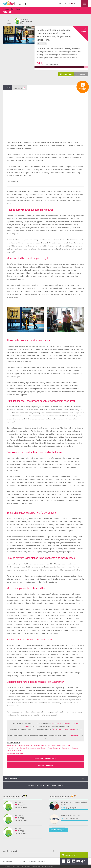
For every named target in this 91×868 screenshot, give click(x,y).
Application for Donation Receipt (65, 730)
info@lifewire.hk (72, 736)
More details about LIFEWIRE (16, 754)
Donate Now (71, 855)
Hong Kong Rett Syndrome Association (65, 724)
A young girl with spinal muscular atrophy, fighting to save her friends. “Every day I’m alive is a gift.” (39, 746)
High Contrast (8, 861)
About (8, 88)
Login (60, 3)
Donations (26, 727)
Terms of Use (7, 866)
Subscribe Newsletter (38, 861)
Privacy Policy (16, 866)
